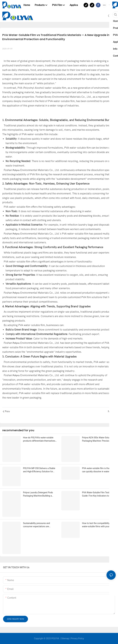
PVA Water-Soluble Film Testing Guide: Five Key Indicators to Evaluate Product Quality (97, 494)
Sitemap (65, 638)
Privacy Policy (77, 638)
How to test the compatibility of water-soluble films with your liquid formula (99, 525)
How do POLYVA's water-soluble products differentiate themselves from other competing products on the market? (39, 439)
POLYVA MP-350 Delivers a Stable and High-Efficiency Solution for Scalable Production (39, 470)
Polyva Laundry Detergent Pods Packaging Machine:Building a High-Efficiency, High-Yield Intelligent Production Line (38, 494)
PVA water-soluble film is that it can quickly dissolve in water (97, 470)
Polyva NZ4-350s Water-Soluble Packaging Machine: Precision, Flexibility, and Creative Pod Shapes (99, 439)
